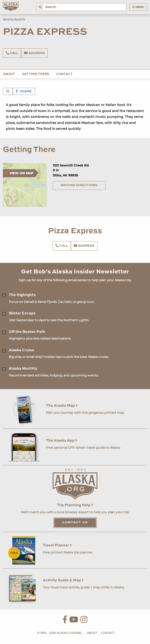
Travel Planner (57, 545)
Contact (64, 74)
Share (24, 92)
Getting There (36, 74)
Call (12, 53)
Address (34, 53)
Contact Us (75, 523)
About (9, 74)
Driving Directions (79, 185)
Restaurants (14, 20)
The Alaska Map (62, 406)
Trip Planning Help (75, 505)
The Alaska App (62, 441)
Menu (138, 7)
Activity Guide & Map (63, 580)
